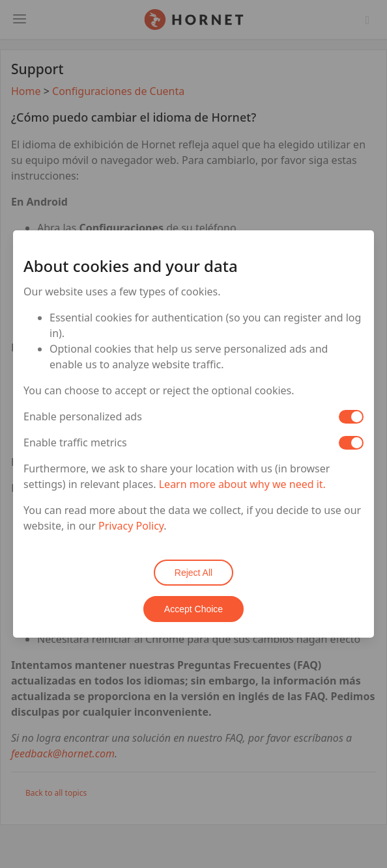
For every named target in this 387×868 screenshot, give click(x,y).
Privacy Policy (131, 526)
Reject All (193, 573)
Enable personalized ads (83, 416)
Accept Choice (193, 609)
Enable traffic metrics (75, 442)
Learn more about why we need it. (242, 484)
